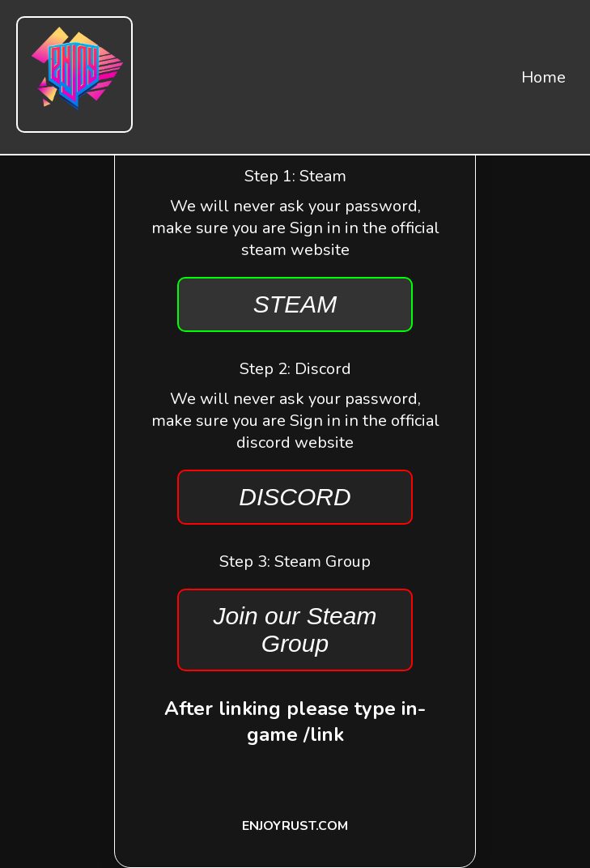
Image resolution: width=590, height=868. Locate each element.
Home (543, 77)
